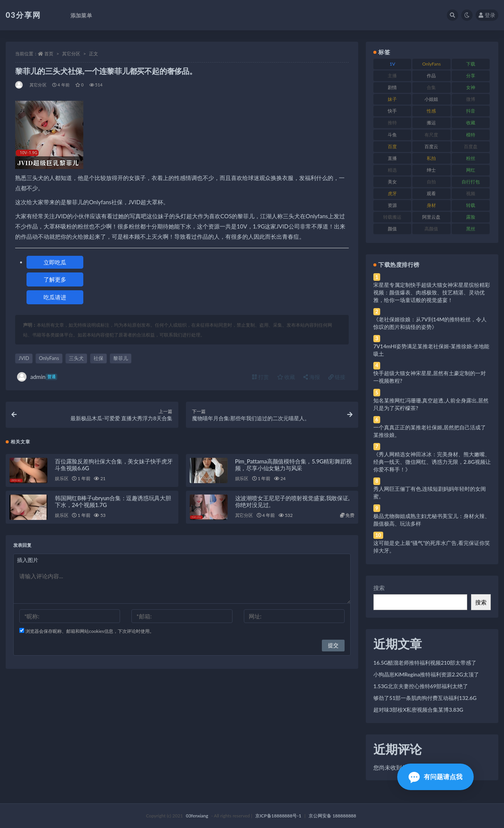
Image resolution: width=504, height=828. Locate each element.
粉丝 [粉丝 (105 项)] (471, 158)
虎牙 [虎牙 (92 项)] (392, 193)
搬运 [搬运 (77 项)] (431, 123)
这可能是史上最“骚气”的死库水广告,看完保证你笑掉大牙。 (432, 547)
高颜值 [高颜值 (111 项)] (431, 229)
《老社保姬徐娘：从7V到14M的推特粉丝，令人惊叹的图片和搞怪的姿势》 (430, 323)
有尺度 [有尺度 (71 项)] (431, 135)
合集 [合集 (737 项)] (431, 87)
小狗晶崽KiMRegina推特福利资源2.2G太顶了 (426, 674)
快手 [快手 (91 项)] (392, 111)
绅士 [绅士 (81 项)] (431, 170)
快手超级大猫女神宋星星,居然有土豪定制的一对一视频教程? (430, 377)
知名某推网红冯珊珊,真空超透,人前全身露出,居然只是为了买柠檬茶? (431, 404)
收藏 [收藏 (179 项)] (471, 123)
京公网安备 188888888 (332, 816)
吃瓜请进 (55, 297)
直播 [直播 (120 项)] (392, 158)
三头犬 (76, 358)
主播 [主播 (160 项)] (392, 76)
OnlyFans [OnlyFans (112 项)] (431, 64)
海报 (312, 377)
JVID (24, 358)
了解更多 (55, 279)
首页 (49, 54)
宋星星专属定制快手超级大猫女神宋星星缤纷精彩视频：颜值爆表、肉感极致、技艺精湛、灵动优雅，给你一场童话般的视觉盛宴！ (432, 292)
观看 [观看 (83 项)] (431, 193)
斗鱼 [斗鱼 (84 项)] (392, 135)
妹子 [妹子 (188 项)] (392, 99)
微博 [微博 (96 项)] (471, 99)
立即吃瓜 (55, 262)
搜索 (379, 588)
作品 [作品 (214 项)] (431, 76)
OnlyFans (49, 358)
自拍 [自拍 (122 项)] (431, 182)
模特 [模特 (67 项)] (471, 135)
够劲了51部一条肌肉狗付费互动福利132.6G (425, 698)
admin (37, 377)
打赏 (261, 377)
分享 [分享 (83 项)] (471, 76)
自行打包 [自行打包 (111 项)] (471, 182)
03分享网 (23, 15)
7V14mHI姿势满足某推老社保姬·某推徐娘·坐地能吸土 (431, 350)
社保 (98, 358)
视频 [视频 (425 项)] (471, 193)
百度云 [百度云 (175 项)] (431, 146)
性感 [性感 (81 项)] (431, 111)
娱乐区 (62, 478)
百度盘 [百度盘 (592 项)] (471, 146)
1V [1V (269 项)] (392, 64)
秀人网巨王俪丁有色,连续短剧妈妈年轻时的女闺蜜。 (430, 492)
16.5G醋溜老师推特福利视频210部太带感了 (425, 663)
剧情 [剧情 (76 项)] (392, 87)
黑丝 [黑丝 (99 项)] (471, 229)
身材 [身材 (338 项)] (431, 205)
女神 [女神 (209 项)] (471, 87)
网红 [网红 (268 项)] (471, 170)
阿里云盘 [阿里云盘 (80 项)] (431, 217)
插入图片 (28, 560)
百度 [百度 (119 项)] (392, 146)
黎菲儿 (121, 358)
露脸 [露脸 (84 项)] (471, 217)
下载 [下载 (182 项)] (471, 64)
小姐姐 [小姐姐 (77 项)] (431, 99)
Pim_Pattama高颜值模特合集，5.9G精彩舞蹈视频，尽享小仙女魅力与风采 (293, 465)
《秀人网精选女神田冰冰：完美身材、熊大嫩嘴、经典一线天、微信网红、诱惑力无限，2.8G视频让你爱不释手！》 (432, 462)
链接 (337, 377)
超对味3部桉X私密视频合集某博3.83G (418, 710)
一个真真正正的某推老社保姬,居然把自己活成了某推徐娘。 (430, 431)
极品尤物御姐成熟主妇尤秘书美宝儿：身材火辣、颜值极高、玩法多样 (432, 520)
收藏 (286, 377)
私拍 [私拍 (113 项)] (431, 158)
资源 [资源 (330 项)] (392, 205)
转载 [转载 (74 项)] (471, 205)
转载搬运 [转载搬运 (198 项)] (392, 217)
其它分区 (71, 54)
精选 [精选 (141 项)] (392, 170)
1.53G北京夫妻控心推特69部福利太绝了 (421, 686)
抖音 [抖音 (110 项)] (471, 111)
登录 (487, 15)
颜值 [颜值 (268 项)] (392, 229)
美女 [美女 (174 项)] (392, 182)
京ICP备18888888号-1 (278, 816)
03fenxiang (197, 816)
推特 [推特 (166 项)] (392, 123)
